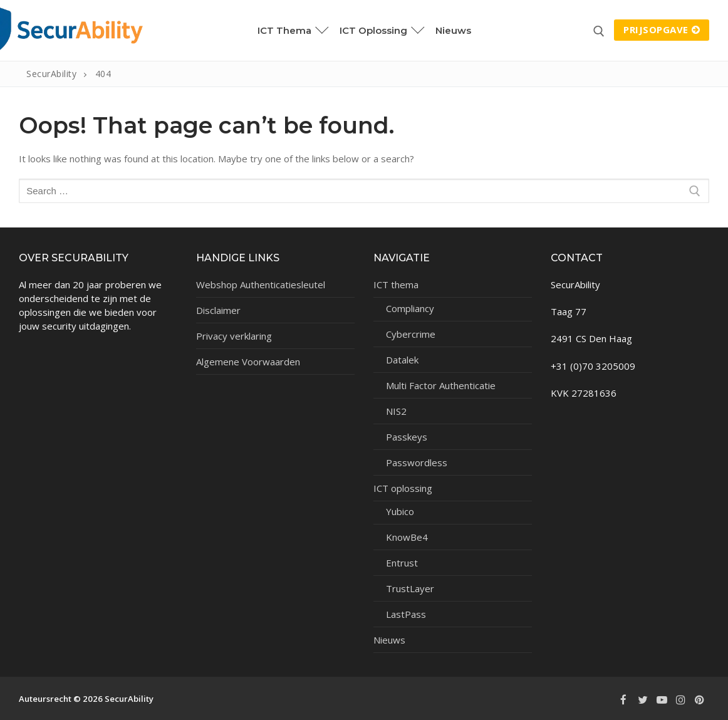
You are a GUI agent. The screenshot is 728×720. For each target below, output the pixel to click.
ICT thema (397, 284)
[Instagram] (680, 700)
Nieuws (389, 640)
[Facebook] (623, 700)
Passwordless (417, 462)
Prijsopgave (662, 29)
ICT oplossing (404, 488)
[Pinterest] (700, 700)
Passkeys (407, 437)
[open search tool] (599, 31)
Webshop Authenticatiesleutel (261, 284)
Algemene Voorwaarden (248, 362)
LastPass (406, 614)
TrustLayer (410, 588)
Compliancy (410, 308)
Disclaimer (218, 310)
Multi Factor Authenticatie (441, 385)
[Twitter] (642, 700)
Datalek (402, 360)
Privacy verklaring (234, 336)
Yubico (400, 511)
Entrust (402, 563)
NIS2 (396, 411)
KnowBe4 (407, 537)
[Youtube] (662, 700)
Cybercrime (411, 334)
